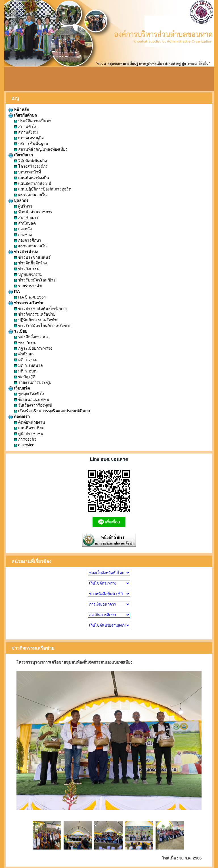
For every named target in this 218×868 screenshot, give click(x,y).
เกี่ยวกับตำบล (23, 115)
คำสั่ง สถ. (24, 354)
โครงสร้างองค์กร (31, 166)
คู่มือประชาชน (29, 434)
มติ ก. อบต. (26, 371)
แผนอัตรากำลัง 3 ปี (33, 183)
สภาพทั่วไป (26, 127)
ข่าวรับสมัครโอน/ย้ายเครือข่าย (43, 326)
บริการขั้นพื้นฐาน (31, 144)
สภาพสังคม (26, 132)
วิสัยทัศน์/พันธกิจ (31, 161)
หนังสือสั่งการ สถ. (32, 337)
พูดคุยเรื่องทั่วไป (30, 394)
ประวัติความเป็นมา (33, 121)
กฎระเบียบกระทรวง (33, 348)
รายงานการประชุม (33, 382)
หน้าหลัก (19, 109)
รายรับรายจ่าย (29, 286)
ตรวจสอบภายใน (31, 195)
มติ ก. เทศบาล (29, 365)
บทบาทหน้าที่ (28, 172)
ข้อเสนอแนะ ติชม (32, 399)
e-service (24, 445)
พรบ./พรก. (25, 343)
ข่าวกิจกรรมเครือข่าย (35, 314)
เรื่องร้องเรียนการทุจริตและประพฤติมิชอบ (52, 411)
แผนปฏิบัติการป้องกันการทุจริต (43, 189)
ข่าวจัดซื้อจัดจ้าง (31, 263)
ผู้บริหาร (23, 206)
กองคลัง (23, 229)
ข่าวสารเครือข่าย (26, 303)
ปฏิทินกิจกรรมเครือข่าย (36, 320)
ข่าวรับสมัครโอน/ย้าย (35, 280)
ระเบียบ (18, 331)
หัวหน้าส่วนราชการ (33, 212)
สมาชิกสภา (26, 217)
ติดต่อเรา (19, 417)
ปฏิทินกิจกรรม (28, 274)
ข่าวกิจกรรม (27, 269)
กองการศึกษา (28, 240)
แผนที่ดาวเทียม (29, 428)
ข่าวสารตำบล (23, 252)
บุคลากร (18, 200)
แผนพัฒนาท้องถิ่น (32, 178)
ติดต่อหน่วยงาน (30, 422)
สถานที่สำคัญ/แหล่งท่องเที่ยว (41, 149)
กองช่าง (23, 235)
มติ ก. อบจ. (26, 360)
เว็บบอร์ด (19, 388)
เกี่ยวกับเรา (21, 155)
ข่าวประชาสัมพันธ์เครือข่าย (40, 308)
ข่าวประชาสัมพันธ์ (33, 257)
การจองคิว (25, 439)
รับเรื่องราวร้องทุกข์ (33, 405)
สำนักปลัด (25, 223)
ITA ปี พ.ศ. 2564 (30, 297)
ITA (14, 291)
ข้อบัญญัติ (25, 377)
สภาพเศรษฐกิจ (29, 138)
